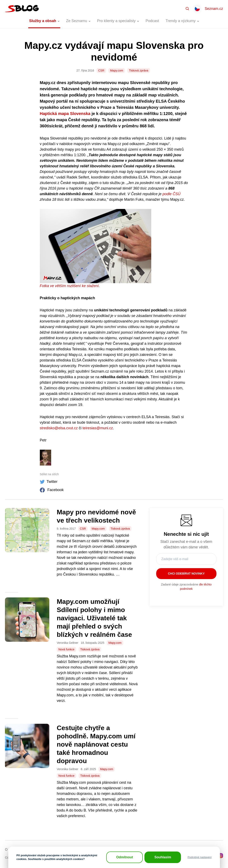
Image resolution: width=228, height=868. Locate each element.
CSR (101, 70)
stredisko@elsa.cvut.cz (59, 428)
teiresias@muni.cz (98, 428)
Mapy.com (117, 70)
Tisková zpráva (139, 70)
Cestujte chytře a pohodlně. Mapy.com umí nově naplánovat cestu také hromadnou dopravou (96, 744)
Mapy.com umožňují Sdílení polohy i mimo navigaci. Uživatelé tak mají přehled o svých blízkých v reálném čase (94, 618)
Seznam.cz (214, 9)
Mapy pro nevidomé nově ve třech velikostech (96, 516)
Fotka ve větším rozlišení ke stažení (69, 286)
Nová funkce (66, 649)
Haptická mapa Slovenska (65, 114)
